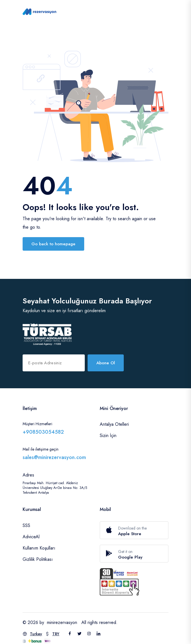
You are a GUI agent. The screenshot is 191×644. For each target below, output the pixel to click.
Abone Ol (106, 363)
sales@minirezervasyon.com (54, 457)
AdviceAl (31, 537)
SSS (26, 525)
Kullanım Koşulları (39, 548)
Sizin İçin (108, 435)
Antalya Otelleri (114, 424)
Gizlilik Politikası (38, 559)
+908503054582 (43, 432)
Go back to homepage (53, 244)
